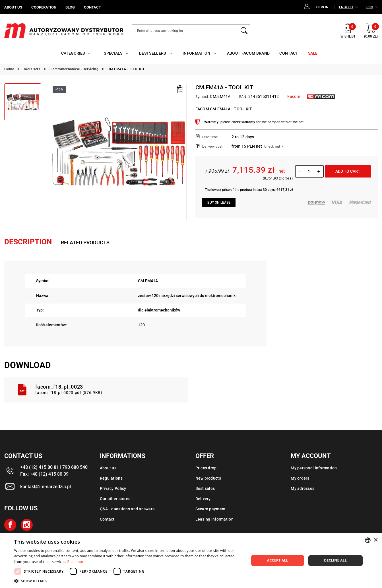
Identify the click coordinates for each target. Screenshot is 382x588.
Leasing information (214, 519)
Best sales (205, 488)
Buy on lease (219, 203)
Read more (77, 562)
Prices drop (206, 468)
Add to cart (348, 171)
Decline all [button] (335, 560)
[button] (128, 581)
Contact (107, 519)
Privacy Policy (113, 488)
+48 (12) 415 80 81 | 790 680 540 (54, 467)
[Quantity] (309, 172)
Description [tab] (28, 242)
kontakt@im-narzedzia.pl (46, 487)
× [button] (376, 540)
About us (108, 468)
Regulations (111, 478)
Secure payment (211, 509)
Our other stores (115, 499)
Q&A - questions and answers (127, 509)
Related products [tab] (85, 243)
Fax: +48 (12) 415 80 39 (44, 474)
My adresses (302, 488)
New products (208, 478)
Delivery (203, 499)
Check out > (274, 147)
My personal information (314, 468)
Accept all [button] (278, 560)
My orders (300, 478)
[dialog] (191, 561)
